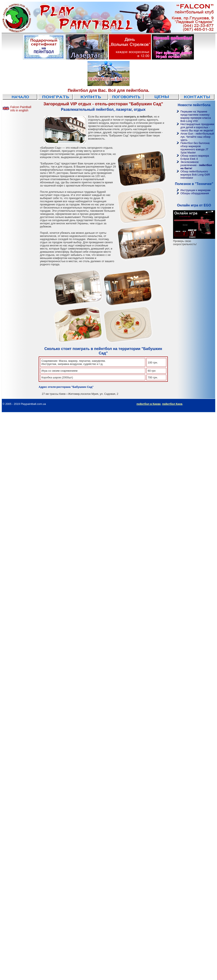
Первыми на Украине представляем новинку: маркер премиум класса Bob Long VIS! (196, 116)
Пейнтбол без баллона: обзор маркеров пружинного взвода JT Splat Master (195, 148)
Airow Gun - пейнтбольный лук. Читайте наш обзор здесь (197, 137)
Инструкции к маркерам (195, 190)
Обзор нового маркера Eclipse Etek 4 (195, 157)
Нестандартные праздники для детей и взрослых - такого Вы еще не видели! (197, 127)
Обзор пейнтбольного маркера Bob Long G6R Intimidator (195, 175)
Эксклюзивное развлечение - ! (196, 165)
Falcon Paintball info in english (21, 109)
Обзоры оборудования (195, 193)
